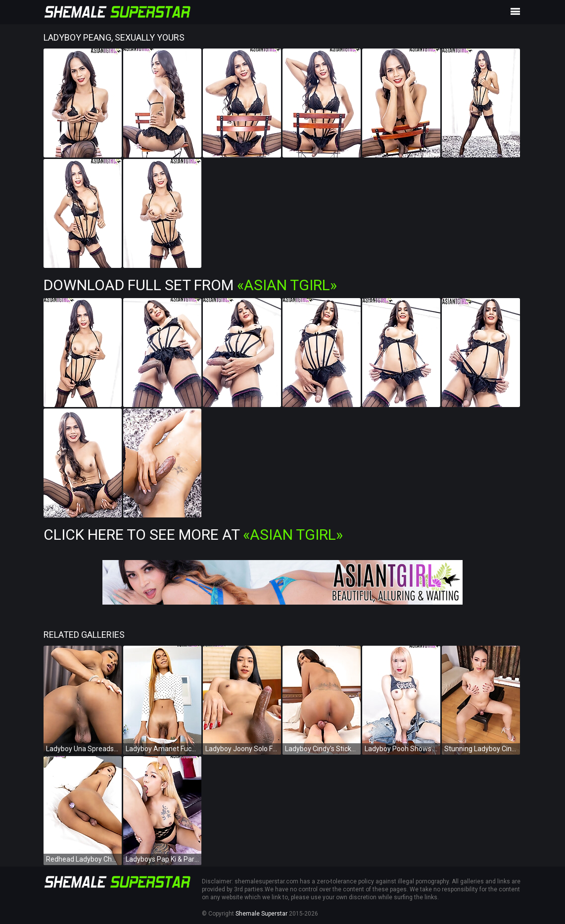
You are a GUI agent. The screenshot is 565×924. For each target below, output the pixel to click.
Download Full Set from (190, 285)
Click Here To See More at (193, 535)
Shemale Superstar (261, 914)
